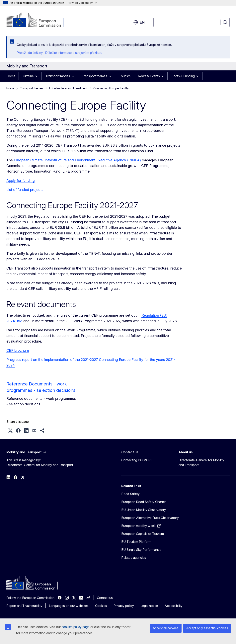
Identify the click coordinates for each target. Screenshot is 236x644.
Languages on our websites (69, 606)
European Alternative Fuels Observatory (150, 518)
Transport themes (94, 76)
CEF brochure (18, 350)
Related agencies (134, 558)
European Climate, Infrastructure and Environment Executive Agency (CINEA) (77, 160)
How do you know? (82, 3)
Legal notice (149, 606)
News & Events (149, 76)
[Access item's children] (38, 76)
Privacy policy (124, 606)
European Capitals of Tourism (143, 534)
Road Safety (130, 494)
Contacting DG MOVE (137, 460)
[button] (10, 431)
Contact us (105, 598)
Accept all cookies (166, 628)
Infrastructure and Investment (68, 88)
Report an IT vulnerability (24, 606)
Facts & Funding (183, 76)
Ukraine (28, 76)
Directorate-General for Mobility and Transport (201, 462)
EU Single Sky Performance (141, 550)
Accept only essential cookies (207, 628)
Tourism (125, 76)
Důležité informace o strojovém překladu (74, 53)
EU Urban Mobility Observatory (144, 510)
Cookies (101, 606)
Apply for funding (21, 180)
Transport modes (58, 76)
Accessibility (174, 606)
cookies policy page (76, 627)
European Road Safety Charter (144, 502)
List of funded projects (25, 190)
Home (11, 76)
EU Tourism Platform (136, 542)
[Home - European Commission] (39, 20)
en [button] (139, 22)
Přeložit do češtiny (30, 53)
